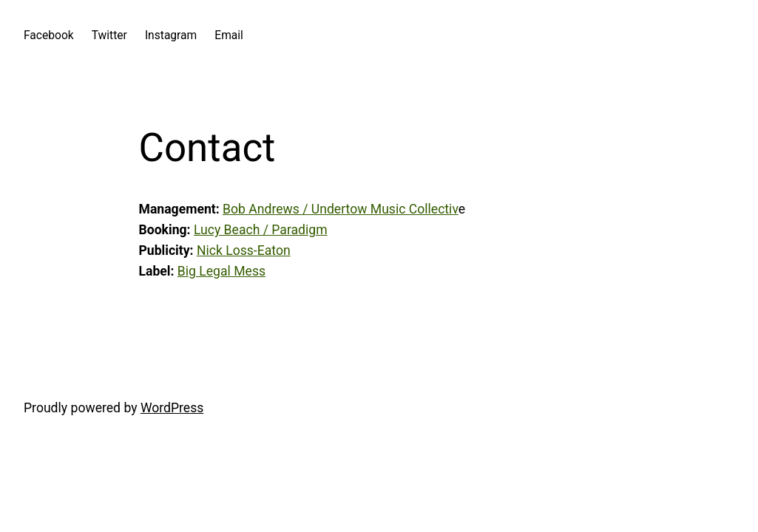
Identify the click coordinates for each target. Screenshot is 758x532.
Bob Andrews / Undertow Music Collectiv (341, 209)
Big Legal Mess (221, 271)
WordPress (172, 408)
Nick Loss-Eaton (244, 250)
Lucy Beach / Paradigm (261, 230)
